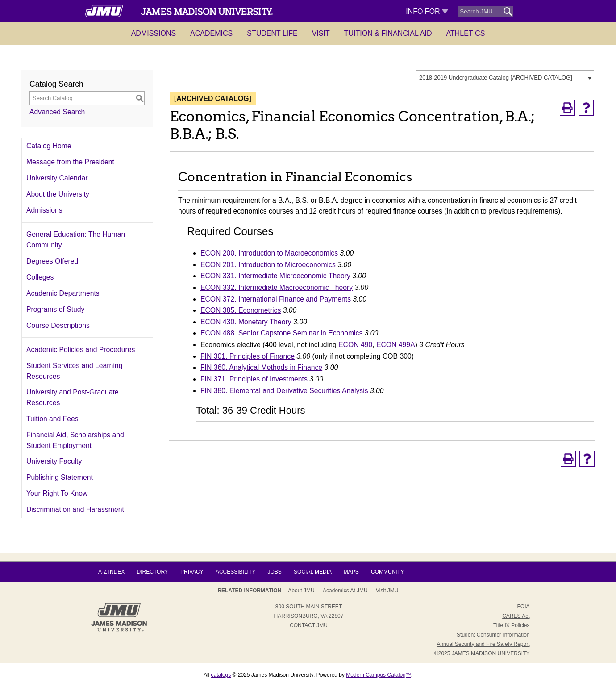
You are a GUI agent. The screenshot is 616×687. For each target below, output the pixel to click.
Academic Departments (63, 293)
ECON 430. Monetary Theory (246, 322)
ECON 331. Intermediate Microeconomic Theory (275, 276)
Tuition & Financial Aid (388, 33)
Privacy (192, 572)
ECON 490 (355, 345)
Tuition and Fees (52, 419)
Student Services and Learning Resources (74, 371)
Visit (321, 33)
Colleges (40, 277)
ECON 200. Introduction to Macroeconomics (269, 253)
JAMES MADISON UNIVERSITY (491, 653)
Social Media (312, 572)
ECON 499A (396, 345)
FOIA (523, 607)
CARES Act (516, 616)
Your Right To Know (57, 493)
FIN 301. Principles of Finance (248, 356)
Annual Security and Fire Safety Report (483, 644)
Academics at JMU (345, 591)
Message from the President (70, 162)
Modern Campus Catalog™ (378, 675)
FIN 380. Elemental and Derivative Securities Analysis (284, 391)
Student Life (272, 33)
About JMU (301, 591)
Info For (427, 11)
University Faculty (54, 461)
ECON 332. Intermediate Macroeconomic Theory (277, 287)
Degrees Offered (52, 261)
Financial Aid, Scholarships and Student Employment (75, 440)
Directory (153, 572)
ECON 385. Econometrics (241, 310)
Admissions (154, 33)
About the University (58, 194)
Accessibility (235, 572)
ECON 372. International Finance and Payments (276, 299)
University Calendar (57, 178)
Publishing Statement (60, 477)
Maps (351, 572)
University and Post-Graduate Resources (73, 397)
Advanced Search (57, 112)
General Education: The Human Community (76, 240)
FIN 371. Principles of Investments (254, 379)
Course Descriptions (58, 325)
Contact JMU (309, 625)
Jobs (274, 572)
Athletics (466, 33)
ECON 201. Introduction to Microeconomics (268, 265)
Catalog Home (49, 146)
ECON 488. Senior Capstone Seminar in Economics (281, 333)
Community (387, 572)
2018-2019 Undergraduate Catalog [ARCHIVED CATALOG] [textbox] (496, 77)
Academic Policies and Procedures (81, 350)
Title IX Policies (512, 625)
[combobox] (505, 77)
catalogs (221, 675)
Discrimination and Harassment (75, 509)
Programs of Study (55, 309)
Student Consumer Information (493, 635)
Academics (211, 33)
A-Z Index (111, 572)
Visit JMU (387, 591)
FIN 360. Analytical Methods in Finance (261, 367)
